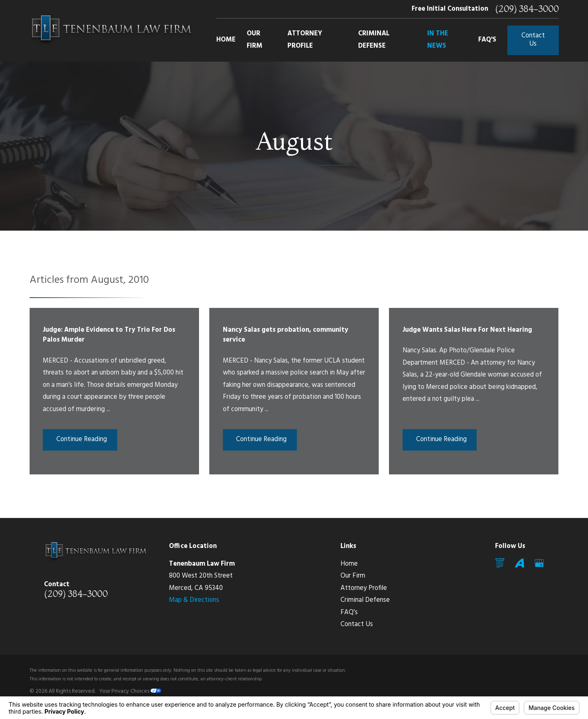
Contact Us (533, 40)
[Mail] (500, 563)
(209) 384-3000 (527, 9)
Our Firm (353, 576)
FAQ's (349, 613)
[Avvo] (520, 563)
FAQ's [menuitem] (487, 40)
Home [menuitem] (226, 40)
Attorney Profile (364, 588)
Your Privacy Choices (130, 691)
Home (349, 564)
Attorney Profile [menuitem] (305, 40)
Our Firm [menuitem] (255, 40)
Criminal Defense (365, 600)
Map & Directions (194, 600)
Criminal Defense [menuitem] (374, 40)
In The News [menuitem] (438, 40)
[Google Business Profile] (539, 563)
